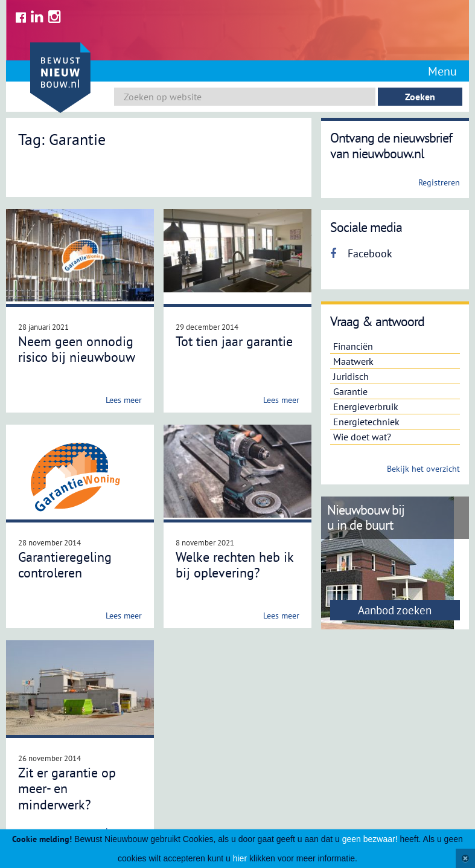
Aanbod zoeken (395, 610)
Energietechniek (366, 422)
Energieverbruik (366, 407)
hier (240, 858)
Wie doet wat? (362, 437)
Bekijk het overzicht (423, 469)
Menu (442, 71)
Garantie (350, 391)
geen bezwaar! (370, 839)
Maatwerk (353, 361)
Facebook (361, 253)
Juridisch (351, 376)
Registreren (439, 182)
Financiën (353, 346)
